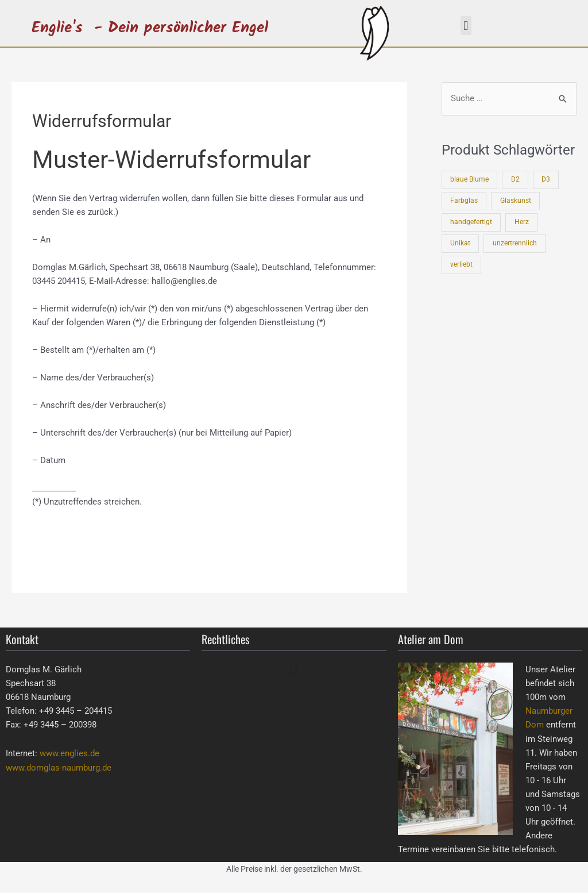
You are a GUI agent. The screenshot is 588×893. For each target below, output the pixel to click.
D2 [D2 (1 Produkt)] (515, 180)
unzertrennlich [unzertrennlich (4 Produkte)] (515, 242)
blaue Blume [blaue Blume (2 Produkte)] (469, 180)
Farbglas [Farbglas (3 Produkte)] (464, 201)
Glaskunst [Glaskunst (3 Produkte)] (516, 201)
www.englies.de (69, 753)
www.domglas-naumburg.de (59, 767)
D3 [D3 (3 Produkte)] (546, 180)
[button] (466, 26)
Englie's (57, 28)
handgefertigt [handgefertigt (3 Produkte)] (471, 221)
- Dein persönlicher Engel (181, 28)
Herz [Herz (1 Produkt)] (522, 221)
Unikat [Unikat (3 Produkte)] (460, 242)
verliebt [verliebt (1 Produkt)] (461, 263)
